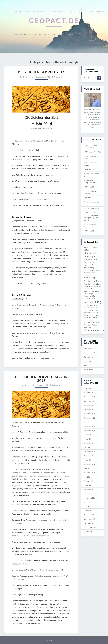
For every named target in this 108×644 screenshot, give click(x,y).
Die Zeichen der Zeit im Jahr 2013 (41, 379)
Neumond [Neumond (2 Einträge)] (87, 315)
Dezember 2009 (89, 515)
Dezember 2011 (89, 473)
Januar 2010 (88, 511)
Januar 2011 (88, 485)
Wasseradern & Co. (58, 11)
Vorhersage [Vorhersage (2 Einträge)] (88, 325)
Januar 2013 (88, 460)
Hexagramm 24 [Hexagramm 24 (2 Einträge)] (89, 302)
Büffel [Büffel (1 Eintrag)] (88, 250)
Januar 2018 (88, 435)
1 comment (57, 77)
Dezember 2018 (89, 430)
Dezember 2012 (89, 464)
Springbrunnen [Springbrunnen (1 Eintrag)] (92, 320)
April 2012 (87, 468)
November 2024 (89, 401)
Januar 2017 (88, 439)
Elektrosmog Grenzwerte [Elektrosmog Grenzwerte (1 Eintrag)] (90, 273)
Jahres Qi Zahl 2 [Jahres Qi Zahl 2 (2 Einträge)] (93, 310)
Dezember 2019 (89, 426)
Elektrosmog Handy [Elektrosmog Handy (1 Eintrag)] (88, 275)
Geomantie (88, 365)
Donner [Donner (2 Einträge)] (94, 265)
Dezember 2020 (89, 418)
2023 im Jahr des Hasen (92, 209)
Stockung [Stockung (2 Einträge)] (87, 322)
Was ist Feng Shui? (40, 11)
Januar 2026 (88, 388)
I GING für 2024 (89, 187)
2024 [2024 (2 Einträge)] (85, 250)
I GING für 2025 (89, 169)
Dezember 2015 (89, 443)
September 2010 (90, 498)
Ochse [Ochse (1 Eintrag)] (92, 318)
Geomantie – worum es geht (18, 11)
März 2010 (87, 502)
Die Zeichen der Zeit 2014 (41, 72)
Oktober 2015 (89, 447)
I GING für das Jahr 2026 (92, 152)
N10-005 (27, 614)
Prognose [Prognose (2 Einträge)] (97, 317)
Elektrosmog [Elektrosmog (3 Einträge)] (89, 267)
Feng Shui (87, 361)
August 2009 (88, 532)
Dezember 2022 (89, 409)
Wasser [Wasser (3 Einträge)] (94, 325)
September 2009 (90, 527)
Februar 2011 (88, 481)
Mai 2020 (87, 422)
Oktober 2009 (89, 523)
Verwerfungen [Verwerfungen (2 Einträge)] (95, 322)
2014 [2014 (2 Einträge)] (91, 248)
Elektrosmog (89, 357)
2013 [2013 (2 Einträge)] (88, 248)
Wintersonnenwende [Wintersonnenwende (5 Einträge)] (94, 330)
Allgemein (87, 349)
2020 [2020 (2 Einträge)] (97, 248)
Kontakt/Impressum (97, 11)
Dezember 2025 (89, 393)
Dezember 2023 (89, 405)
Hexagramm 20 (63, 156)
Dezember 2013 (89, 456)
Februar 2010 (88, 506)
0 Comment (55, 385)
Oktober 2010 (89, 494)
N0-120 (30, 505)
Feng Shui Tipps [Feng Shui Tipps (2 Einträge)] (93, 289)
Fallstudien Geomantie (77, 11)
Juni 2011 (87, 477)
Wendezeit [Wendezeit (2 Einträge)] (87, 327)
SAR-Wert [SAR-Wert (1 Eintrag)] (86, 320)
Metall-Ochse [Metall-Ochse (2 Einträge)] (88, 313)
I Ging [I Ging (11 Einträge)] (97, 302)
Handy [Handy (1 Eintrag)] (94, 294)
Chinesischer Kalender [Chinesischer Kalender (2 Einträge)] (91, 260)
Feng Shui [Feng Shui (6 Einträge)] (96, 281)
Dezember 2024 (89, 397)
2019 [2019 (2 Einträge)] (94, 248)
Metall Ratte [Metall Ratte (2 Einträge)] (97, 313)
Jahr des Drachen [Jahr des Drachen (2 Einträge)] (89, 305)
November (88, 198)
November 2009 (89, 519)
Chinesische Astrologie (92, 353)
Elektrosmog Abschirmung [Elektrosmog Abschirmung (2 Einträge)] (92, 270)
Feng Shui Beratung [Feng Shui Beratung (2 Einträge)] (90, 284)
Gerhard (27, 77)
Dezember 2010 (89, 490)
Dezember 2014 (89, 452)
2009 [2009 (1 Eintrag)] (85, 248)
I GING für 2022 (89, 231)
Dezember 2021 (89, 414)
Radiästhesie (88, 370)
